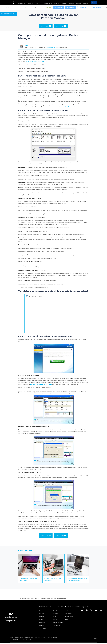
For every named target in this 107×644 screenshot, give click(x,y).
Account (71, 621)
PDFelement (42, 624)
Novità (57, 619)
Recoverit (42, 619)
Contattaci (72, 613)
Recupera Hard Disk (50, 48)
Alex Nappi (28, 45)
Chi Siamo (58, 616)
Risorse (24, 600)
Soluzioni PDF (56, 3)
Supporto (86, 3)
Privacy (23, 639)
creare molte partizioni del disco (68, 107)
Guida (42, 8)
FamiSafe (42, 627)
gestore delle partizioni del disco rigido (41, 384)
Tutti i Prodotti (43, 630)
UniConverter (42, 616)
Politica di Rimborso (56, 639)
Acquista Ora (83, 8)
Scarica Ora (59, 8)
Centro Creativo (59, 613)
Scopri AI (69, 3)
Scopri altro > (78, 296)
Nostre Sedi (58, 621)
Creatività (34, 3)
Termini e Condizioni (14, 639)
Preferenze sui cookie (33, 639)
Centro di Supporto (74, 619)
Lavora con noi (59, 627)
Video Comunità (73, 616)
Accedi (94, 3)
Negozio (81, 3)
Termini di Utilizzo (45, 639)
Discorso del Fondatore (61, 624)
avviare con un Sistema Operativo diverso (36, 61)
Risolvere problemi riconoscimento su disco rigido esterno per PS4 (77, 581)
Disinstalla (66, 639)
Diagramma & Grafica (45, 3)
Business (75, 3)
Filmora (41, 613)
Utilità (63, 3)
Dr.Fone (41, 621)
